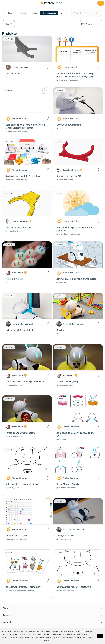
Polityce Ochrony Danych (26, 634)
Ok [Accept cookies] (100, 636)
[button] (53, 608)
